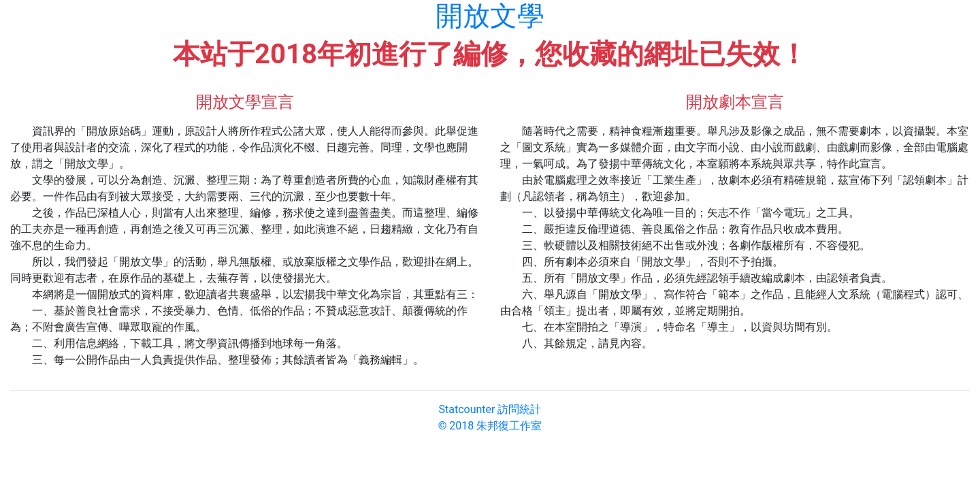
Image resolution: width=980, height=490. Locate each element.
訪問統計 (519, 409)
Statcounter (467, 409)
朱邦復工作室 (509, 426)
